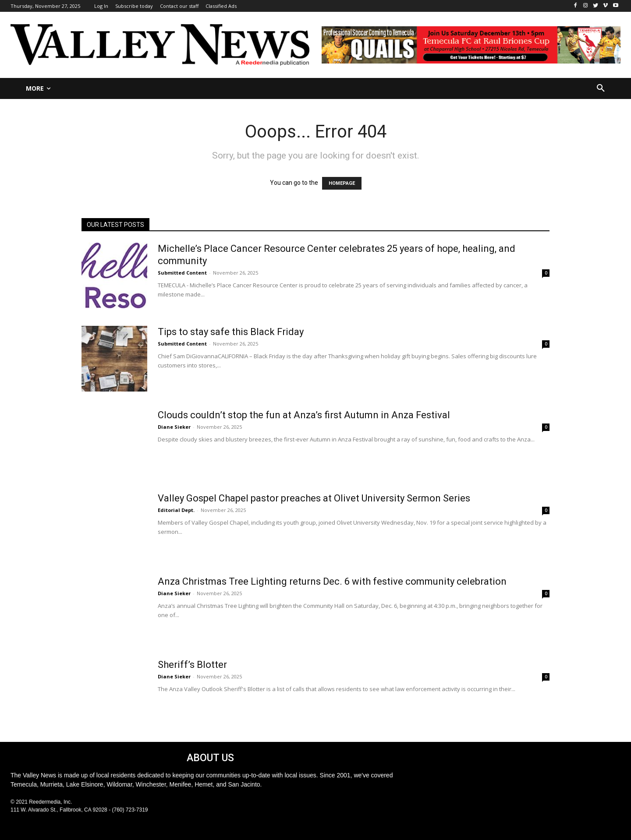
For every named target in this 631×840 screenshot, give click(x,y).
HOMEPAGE (342, 183)
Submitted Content (182, 273)
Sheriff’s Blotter (192, 665)
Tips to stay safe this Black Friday (231, 332)
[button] (601, 88)
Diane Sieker (174, 427)
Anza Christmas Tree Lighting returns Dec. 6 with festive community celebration (332, 581)
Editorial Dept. (176, 510)
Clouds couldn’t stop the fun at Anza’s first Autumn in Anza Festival (304, 415)
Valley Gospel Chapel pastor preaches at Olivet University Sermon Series (314, 498)
